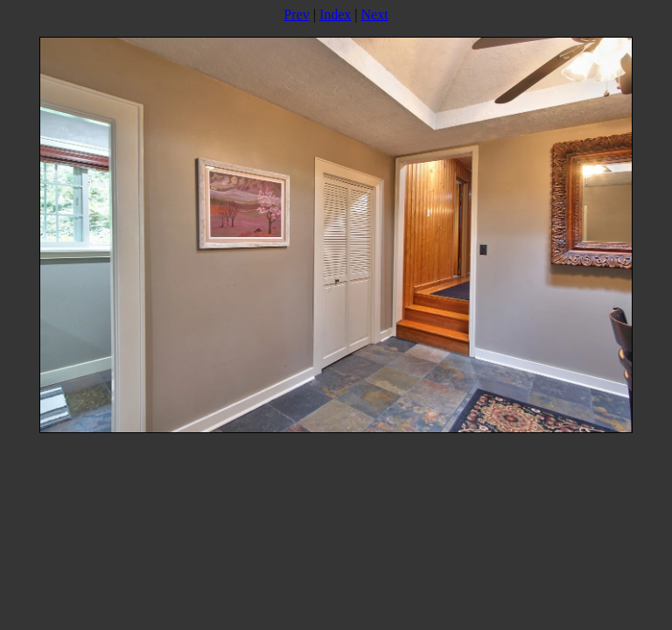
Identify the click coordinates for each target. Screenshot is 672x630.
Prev (296, 14)
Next (375, 14)
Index (335, 14)
